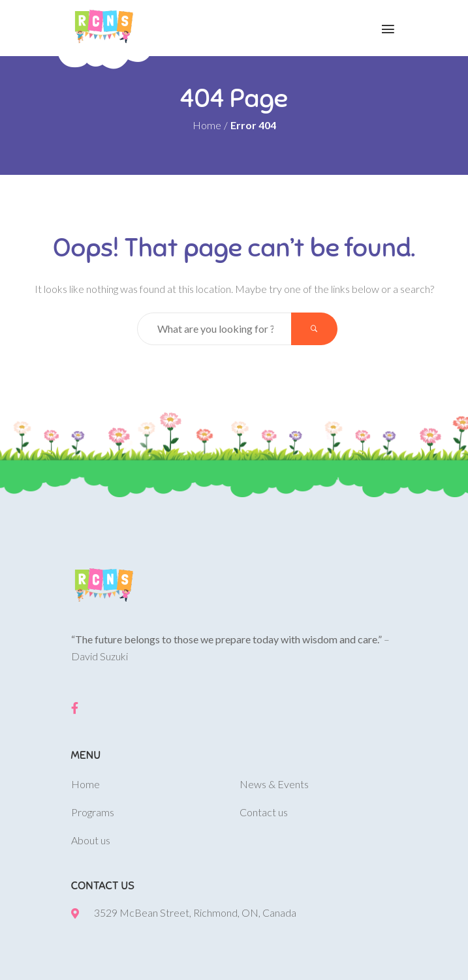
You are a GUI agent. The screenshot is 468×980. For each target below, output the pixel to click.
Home (207, 125)
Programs (93, 812)
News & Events (274, 784)
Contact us (264, 812)
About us (91, 840)
